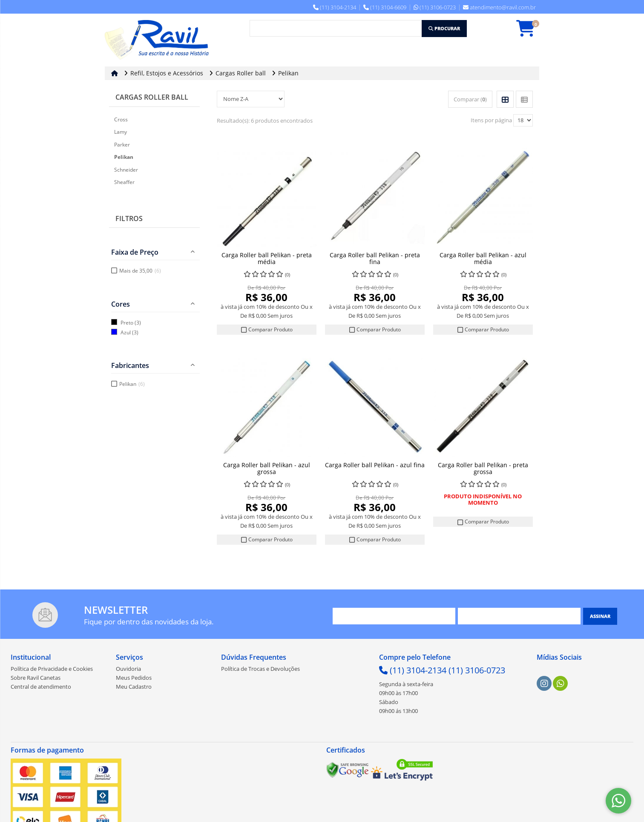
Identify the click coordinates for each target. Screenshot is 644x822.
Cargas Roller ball (152, 97)
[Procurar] (444, 29)
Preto (127, 323)
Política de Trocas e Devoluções (260, 670)
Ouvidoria (128, 670)
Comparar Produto (267, 329)
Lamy (121, 132)
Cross (121, 119)
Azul (126, 332)
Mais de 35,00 (140, 271)
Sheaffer (124, 182)
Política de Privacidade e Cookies (52, 670)
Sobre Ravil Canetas (36, 678)
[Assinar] (600, 617)
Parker (122, 145)
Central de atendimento (41, 687)
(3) (138, 323)
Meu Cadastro (134, 687)
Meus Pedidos (134, 678)
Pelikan (132, 384)
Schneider (126, 170)
